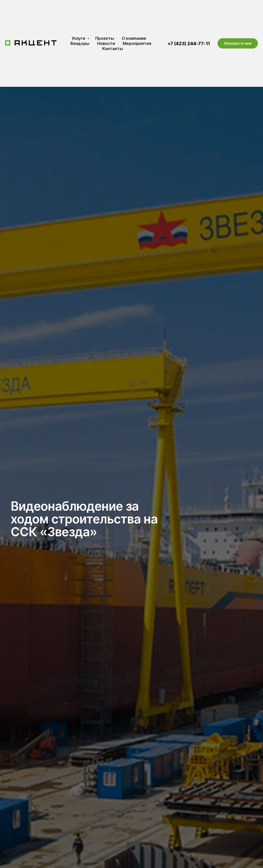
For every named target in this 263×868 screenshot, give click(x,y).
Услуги (79, 38)
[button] (238, 43)
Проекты (105, 38)
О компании (134, 38)
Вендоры (80, 43)
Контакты (113, 49)
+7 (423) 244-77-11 (189, 44)
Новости (106, 43)
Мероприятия (137, 43)
